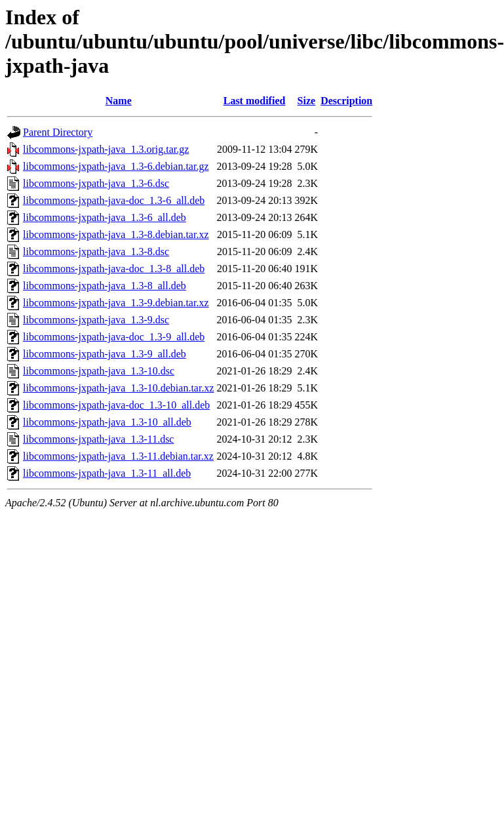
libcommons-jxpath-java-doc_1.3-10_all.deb (116, 405)
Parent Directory (58, 132)
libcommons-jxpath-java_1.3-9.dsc (96, 320)
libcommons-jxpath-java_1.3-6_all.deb (105, 217)
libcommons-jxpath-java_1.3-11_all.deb (107, 473)
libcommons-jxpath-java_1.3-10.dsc (99, 371)
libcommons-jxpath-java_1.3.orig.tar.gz (106, 149)
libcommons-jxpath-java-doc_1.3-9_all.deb (114, 337)
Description (346, 101)
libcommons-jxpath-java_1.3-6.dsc (96, 183)
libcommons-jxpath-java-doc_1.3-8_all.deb (114, 269)
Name (119, 101)
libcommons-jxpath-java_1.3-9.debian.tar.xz (116, 303)
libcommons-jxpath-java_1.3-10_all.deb (107, 422)
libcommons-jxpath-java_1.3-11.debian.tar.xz (118, 456)
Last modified (255, 101)
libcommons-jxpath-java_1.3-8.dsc (96, 252)
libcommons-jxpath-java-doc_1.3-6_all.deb (114, 200)
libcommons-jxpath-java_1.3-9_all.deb (105, 354)
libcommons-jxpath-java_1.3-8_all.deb (105, 286)
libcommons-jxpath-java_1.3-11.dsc (98, 439)
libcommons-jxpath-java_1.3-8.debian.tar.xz (116, 234)
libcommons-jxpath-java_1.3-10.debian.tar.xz (118, 388)
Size (307, 101)
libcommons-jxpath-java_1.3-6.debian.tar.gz (116, 166)
